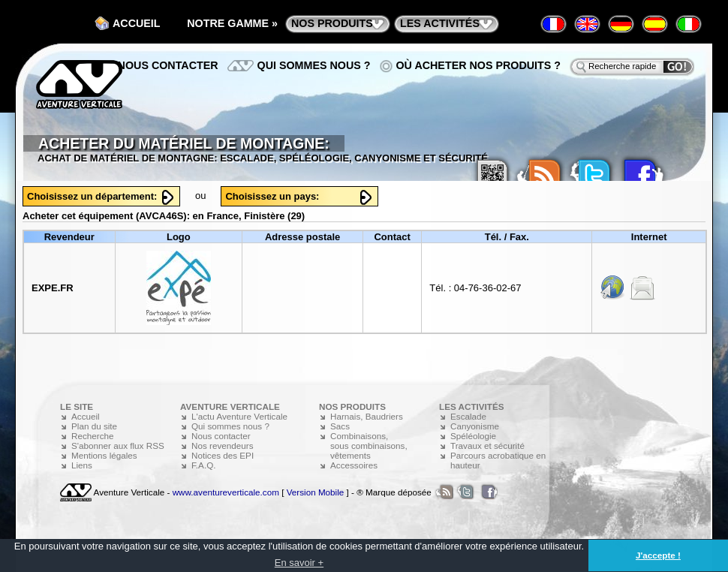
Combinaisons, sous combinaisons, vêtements (369, 446)
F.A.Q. (203, 465)
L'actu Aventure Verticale (239, 416)
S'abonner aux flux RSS (118, 446)
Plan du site (94, 426)
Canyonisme (475, 426)
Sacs (340, 426)
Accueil (137, 23)
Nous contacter (168, 65)
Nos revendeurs (223, 446)
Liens (82, 465)
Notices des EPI (223, 455)
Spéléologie (473, 436)
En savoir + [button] (299, 563)
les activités (440, 23)
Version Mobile (316, 492)
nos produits (332, 23)
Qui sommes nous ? (314, 65)
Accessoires (354, 465)
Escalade (468, 416)
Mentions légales (104, 455)
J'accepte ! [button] (658, 555)
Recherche (93, 436)
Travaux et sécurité (487, 446)
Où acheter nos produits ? (479, 65)
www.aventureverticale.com (226, 492)
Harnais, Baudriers (367, 416)
